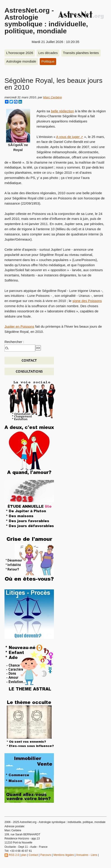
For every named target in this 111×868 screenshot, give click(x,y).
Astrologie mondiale (21, 61)
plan (24, 855)
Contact (33, 855)
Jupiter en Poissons (19, 326)
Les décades (48, 53)
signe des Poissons (87, 301)
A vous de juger (68, 137)
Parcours (46, 855)
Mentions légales (64, 855)
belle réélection (62, 111)
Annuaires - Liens (87, 855)
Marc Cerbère (53, 97)
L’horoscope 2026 (20, 53)
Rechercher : (14, 342)
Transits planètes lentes (81, 53)
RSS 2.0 (12, 855)
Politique (48, 61)
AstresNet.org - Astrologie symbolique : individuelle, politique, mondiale (46, 20)
